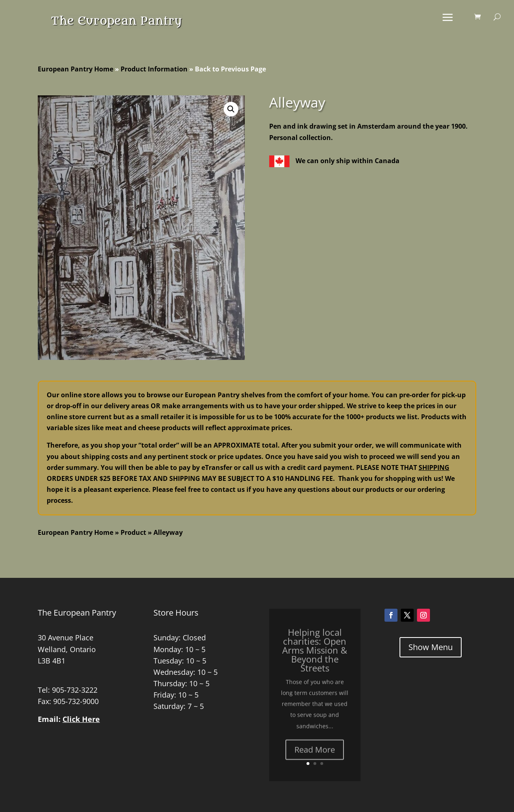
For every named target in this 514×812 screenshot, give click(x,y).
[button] (231, 109)
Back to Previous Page (230, 69)
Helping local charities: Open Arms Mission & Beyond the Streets (315, 661)
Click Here (81, 719)
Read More (315, 760)
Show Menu (431, 647)
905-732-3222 (75, 690)
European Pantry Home (76, 69)
